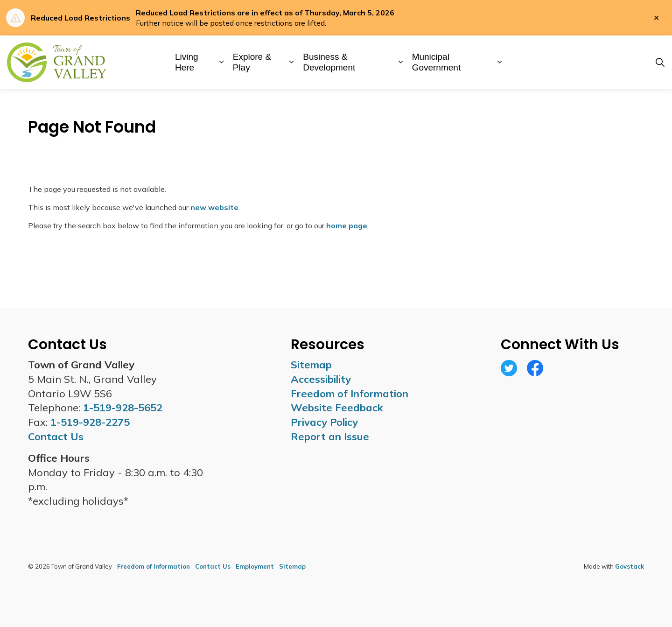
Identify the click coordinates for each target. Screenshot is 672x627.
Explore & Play (252, 62)
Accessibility (321, 379)
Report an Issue (330, 437)
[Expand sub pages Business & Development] (401, 62)
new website (214, 207)
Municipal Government (437, 62)
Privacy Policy (324, 422)
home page (347, 225)
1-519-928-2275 (90, 422)
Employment (255, 566)
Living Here (187, 62)
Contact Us (213, 566)
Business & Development (329, 62)
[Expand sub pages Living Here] (221, 62)
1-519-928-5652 (123, 408)
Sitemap (311, 365)
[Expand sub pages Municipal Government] (500, 62)
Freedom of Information (350, 394)
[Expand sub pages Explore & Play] (291, 62)
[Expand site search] (660, 63)
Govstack (630, 566)
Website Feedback (337, 408)
